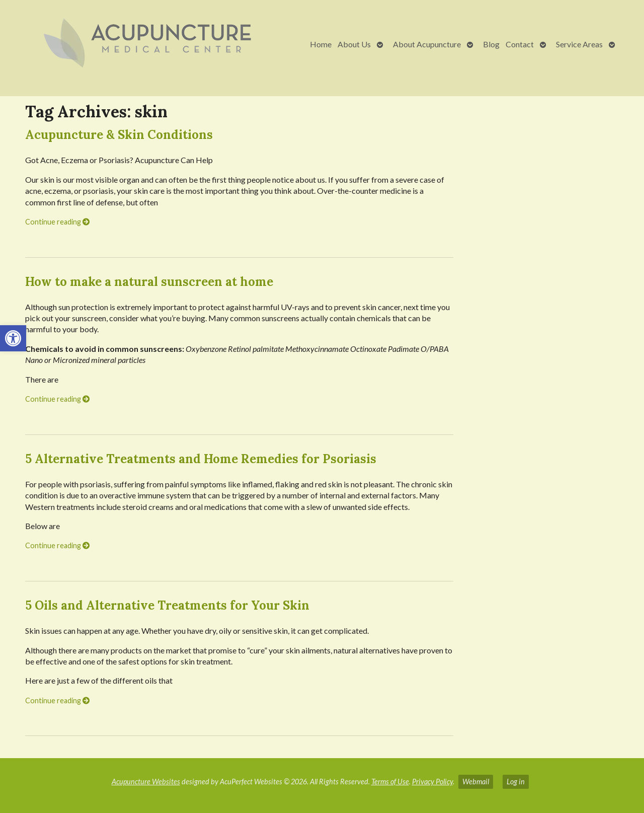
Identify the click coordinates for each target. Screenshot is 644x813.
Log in (516, 782)
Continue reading (57, 222)
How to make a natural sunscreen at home (149, 282)
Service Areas (579, 44)
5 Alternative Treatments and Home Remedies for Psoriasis (201, 459)
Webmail (476, 782)
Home (321, 44)
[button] (13, 338)
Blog (491, 44)
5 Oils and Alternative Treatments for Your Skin (167, 605)
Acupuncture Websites (146, 782)
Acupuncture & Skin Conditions (119, 135)
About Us (354, 44)
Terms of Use (390, 782)
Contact (520, 44)
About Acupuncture (427, 44)
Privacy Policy (432, 782)
